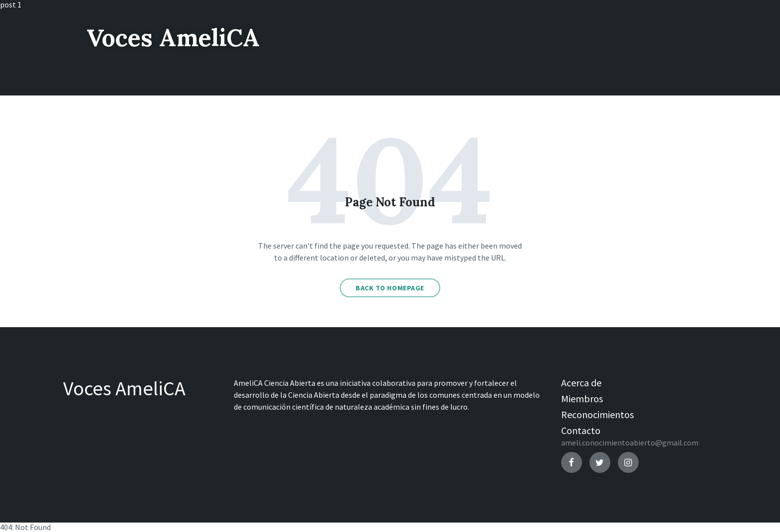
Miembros (582, 399)
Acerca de (581, 383)
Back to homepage (390, 288)
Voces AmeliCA (173, 38)
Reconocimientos (597, 414)
